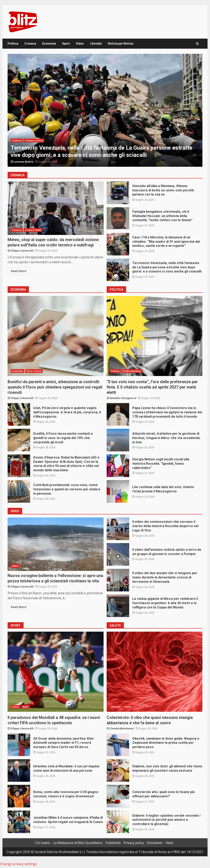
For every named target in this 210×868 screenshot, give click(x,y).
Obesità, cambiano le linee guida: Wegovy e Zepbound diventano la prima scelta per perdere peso (118, 745)
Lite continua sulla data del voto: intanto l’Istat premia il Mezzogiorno (118, 491)
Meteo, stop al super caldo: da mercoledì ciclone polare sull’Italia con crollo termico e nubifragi (56, 208)
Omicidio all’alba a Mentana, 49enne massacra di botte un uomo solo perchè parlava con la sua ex (118, 193)
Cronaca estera (34, 140)
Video (80, 44)
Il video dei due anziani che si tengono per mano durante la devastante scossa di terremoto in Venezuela (118, 580)
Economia (49, 44)
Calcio (15, 707)
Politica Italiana (132, 371)
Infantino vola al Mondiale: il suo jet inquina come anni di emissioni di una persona (19, 770)
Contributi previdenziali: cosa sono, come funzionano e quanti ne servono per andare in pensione (19, 491)
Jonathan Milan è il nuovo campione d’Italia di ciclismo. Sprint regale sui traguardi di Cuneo (19, 822)
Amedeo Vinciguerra (123, 398)
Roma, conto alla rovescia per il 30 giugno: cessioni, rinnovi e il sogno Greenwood (19, 796)
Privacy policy (134, 843)
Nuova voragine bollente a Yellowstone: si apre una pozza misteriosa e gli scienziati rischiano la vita (56, 544)
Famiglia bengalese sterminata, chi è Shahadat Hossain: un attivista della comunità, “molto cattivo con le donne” (118, 218)
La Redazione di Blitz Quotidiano (78, 843)
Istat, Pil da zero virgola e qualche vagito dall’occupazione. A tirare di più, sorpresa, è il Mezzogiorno (19, 414)
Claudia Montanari (122, 728)
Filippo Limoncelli (22, 251)
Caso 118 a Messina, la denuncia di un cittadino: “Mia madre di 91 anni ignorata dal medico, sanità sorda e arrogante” (118, 244)
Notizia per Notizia (121, 44)
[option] (105, 110)
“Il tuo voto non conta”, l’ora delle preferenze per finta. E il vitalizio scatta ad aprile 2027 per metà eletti (155, 336)
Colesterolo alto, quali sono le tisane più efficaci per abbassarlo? (118, 796)
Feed (169, 843)
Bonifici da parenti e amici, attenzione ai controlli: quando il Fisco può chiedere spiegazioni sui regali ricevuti (56, 336)
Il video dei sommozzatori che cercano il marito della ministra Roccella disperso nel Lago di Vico (118, 529)
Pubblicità (113, 843)
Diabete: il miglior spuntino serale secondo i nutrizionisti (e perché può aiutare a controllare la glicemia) (118, 822)
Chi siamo (43, 843)
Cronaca (30, 44)
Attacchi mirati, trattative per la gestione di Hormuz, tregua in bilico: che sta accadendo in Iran (118, 440)
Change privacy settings (18, 864)
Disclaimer (155, 843)
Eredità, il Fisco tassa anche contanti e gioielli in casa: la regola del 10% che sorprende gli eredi (19, 440)
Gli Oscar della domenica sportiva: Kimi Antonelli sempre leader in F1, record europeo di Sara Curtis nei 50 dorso (19, 745)
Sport (66, 44)
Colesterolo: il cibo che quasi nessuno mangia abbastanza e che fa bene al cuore (155, 672)
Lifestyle (96, 44)
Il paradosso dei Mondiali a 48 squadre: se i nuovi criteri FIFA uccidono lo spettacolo (56, 672)
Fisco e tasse (34, 371)
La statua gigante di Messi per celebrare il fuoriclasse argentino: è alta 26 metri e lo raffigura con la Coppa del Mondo (118, 606)
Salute (128, 707)
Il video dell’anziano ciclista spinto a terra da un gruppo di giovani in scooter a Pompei (118, 554)
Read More (19, 271)
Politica (13, 44)
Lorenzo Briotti (24, 162)
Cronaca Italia (33, 230)
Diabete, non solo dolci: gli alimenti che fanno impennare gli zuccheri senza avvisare (118, 770)
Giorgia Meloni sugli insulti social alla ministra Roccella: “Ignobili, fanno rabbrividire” (118, 466)
